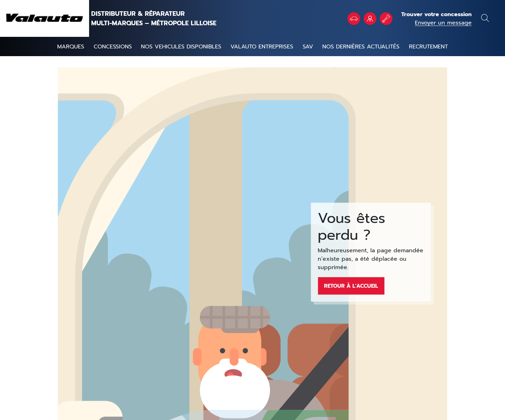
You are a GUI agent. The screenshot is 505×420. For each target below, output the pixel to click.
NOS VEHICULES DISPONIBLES (181, 47)
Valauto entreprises (262, 47)
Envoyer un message (443, 23)
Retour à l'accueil (351, 286)
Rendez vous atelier (386, 19)
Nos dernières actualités (361, 47)
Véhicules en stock (354, 19)
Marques (71, 47)
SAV (308, 47)
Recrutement (428, 47)
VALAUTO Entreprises (370, 19)
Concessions (113, 47)
